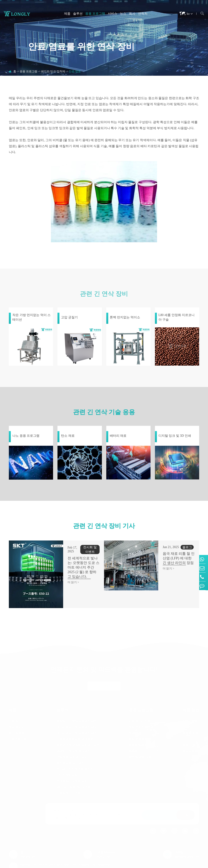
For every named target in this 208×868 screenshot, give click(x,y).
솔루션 (78, 14)
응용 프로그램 (95, 14)
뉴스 (123, 14)
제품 (67, 14)
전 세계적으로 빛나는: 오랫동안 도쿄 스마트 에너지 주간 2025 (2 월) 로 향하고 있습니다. (75, 560)
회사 (132, 14)
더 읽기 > (58, 573)
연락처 (143, 14)
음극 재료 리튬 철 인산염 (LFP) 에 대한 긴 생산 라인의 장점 (170, 558)
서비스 (112, 14)
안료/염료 (75, 71)
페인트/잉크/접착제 (53, 71)
